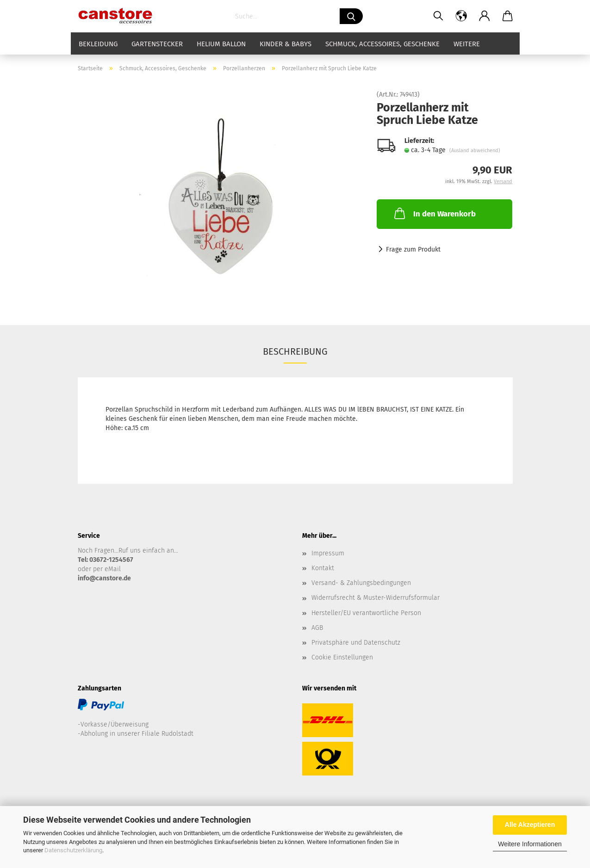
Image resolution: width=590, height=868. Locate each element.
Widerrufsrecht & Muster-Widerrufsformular (376, 598)
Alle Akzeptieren (530, 825)
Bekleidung (98, 44)
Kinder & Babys (286, 44)
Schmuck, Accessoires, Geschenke (382, 44)
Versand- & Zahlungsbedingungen (361, 583)
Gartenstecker (157, 44)
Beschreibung (295, 351)
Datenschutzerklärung (73, 850)
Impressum (328, 553)
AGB (317, 628)
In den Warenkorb (434, 213)
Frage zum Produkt (413, 249)
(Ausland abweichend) (475, 151)
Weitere (467, 44)
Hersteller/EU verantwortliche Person (366, 613)
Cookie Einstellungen (342, 657)
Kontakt (323, 568)
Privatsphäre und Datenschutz (356, 643)
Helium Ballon (221, 44)
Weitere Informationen (530, 844)
